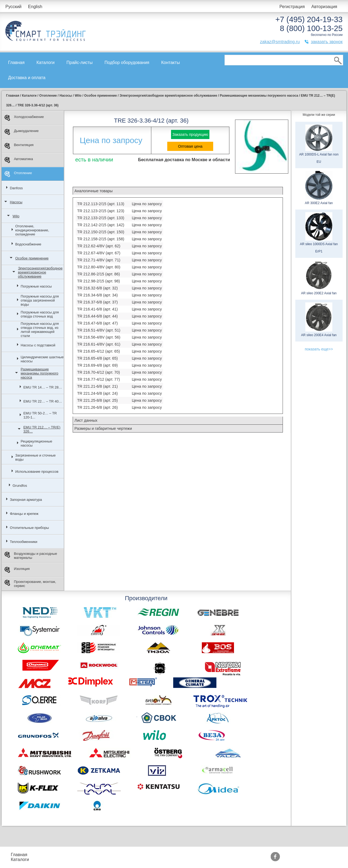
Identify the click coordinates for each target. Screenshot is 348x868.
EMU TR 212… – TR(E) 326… (42, 429)
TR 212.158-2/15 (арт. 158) (101, 239)
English (35, 7)
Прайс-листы (80, 63)
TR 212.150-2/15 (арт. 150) (101, 232)
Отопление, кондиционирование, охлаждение (32, 230)
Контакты (171, 63)
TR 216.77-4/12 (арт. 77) (98, 379)
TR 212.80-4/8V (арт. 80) (99, 267)
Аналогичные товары (93, 191)
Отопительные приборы (29, 528)
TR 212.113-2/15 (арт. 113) (101, 204)
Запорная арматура (26, 500)
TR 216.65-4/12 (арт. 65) (98, 351)
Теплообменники (24, 542)
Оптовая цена (190, 146)
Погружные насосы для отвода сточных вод (40, 314)
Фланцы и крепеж (24, 514)
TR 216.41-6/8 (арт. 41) (97, 309)
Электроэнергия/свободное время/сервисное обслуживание (40, 272)
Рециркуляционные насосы (36, 443)
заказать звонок (327, 42)
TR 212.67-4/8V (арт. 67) (99, 253)
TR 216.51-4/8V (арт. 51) (99, 330)
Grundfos (20, 486)
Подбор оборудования (127, 63)
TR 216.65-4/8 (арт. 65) (97, 358)
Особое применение (32, 258)
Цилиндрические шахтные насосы (42, 359)
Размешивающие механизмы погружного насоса (39, 373)
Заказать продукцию (190, 134)
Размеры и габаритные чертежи (103, 428)
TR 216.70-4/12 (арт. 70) (98, 372)
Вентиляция (19, 146)
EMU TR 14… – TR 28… (43, 387)
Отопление (18, 174)
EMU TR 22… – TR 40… (43, 401)
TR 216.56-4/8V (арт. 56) (99, 337)
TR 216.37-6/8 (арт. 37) (97, 302)
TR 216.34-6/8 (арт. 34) (97, 295)
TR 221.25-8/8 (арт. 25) (97, 400)
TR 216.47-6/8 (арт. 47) (97, 323)
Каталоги (46, 63)
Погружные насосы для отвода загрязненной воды (40, 300)
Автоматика (19, 160)
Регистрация (292, 7)
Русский (13, 7)
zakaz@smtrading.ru (280, 42)
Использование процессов (37, 472)
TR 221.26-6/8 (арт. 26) (97, 407)
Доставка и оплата (27, 78)
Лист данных (86, 420)
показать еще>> (319, 349)
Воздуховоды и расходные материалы (31, 556)
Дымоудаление (21, 132)
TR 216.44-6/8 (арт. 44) (97, 316)
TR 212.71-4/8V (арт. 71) (99, 260)
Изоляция (17, 570)
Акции (138, 855)
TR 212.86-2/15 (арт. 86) (98, 274)
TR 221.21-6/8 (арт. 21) (97, 386)
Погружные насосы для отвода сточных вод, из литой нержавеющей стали (40, 330)
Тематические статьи (192, 859)
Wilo (16, 216)
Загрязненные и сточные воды (35, 457)
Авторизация (324, 7)
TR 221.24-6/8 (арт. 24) (97, 393)
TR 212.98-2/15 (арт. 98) (98, 281)
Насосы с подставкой (38, 345)
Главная (16, 63)
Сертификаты (146, 859)
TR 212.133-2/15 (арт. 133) (101, 218)
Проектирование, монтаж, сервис (30, 584)
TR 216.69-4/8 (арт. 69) (97, 365)
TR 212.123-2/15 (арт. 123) (101, 211)
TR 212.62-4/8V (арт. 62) (99, 246)
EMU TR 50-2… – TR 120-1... (40, 415)
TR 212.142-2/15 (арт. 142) (101, 225)
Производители (186, 855)
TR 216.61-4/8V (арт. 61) (99, 344)
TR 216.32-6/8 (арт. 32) (97, 288)
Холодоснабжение (24, 118)
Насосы (16, 202)
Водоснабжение (28, 244)
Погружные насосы (36, 286)
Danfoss (16, 188)
